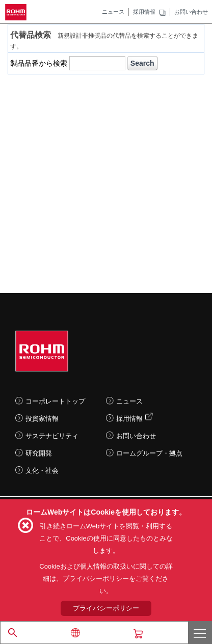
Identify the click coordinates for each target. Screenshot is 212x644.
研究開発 (39, 453)
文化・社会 (42, 471)
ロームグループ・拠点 (149, 453)
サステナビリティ (52, 436)
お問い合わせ (191, 12)
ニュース (113, 12)
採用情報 (144, 12)
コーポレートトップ (55, 401)
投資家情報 (42, 419)
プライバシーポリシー (106, 608)
